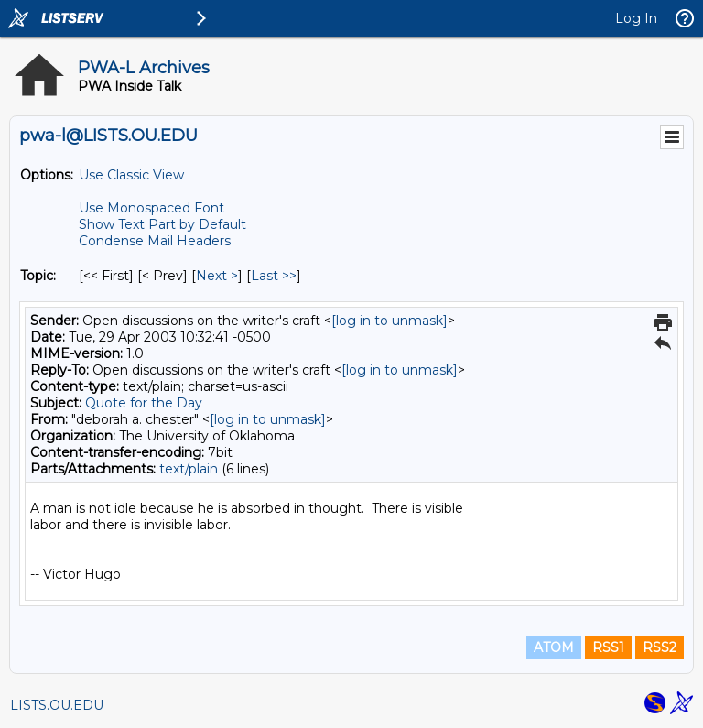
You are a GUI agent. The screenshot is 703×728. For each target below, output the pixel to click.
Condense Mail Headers (155, 241)
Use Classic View (131, 175)
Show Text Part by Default (162, 224)
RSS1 (608, 647)
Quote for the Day (144, 403)
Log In (636, 18)
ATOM (554, 647)
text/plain (189, 469)
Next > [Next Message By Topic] (217, 276)
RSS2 (660, 647)
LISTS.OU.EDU (57, 705)
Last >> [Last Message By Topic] (274, 276)
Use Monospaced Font (151, 208)
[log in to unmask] (389, 321)
